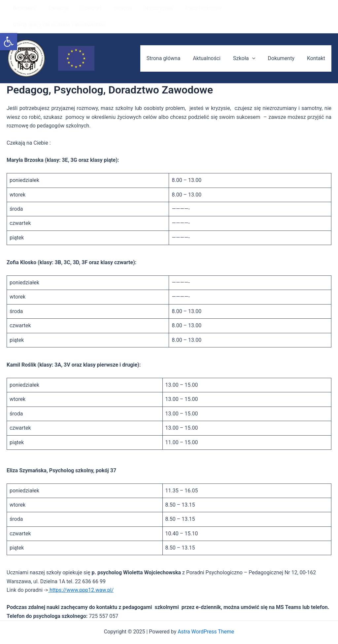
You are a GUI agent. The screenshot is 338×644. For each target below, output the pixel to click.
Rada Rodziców (193, 8)
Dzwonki (86, 8)
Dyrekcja (56, 8)
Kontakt (317, 42)
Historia (116, 8)
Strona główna (172, 42)
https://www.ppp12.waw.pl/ (81, 573)
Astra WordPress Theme (206, 615)
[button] (9, 42)
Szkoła (249, 42)
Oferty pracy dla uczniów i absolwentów (268, 8)
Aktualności (214, 42)
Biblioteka (23, 8)
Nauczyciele (150, 8)
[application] (257, 42)
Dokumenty (284, 42)
